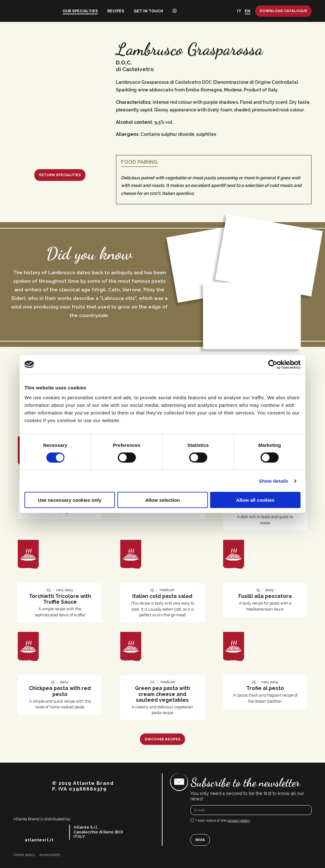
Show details (274, 481)
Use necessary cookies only (70, 500)
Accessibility (50, 855)
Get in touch (148, 11)
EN (248, 11)
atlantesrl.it (39, 840)
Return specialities (60, 175)
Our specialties (80, 11)
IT (239, 11)
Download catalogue (283, 11)
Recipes (116, 11)
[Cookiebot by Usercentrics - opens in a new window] (273, 364)
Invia (200, 840)
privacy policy (239, 820)
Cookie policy (24, 855)
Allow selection (162, 500)
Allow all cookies (255, 500)
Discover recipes (163, 739)
